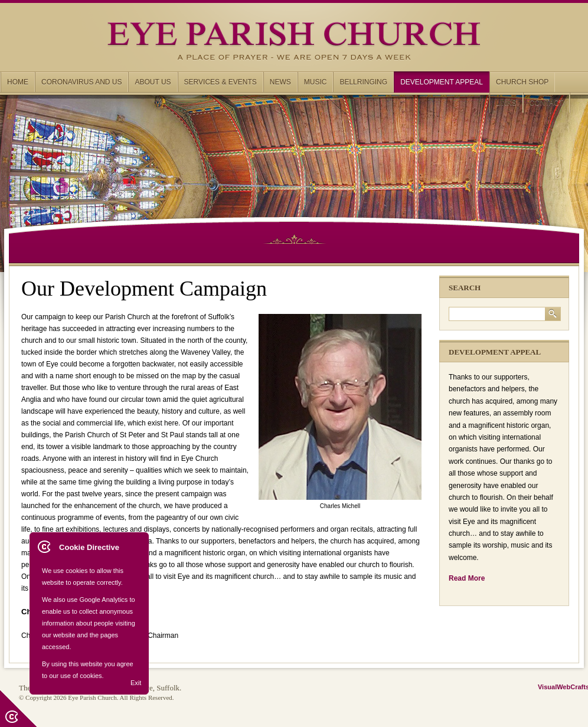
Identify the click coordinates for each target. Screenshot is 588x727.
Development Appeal (442, 82)
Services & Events (220, 82)
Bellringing (363, 82)
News (280, 82)
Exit (136, 683)
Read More (467, 578)
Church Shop (522, 82)
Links (506, 103)
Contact (546, 103)
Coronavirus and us (81, 82)
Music (316, 82)
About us (153, 82)
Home (18, 82)
